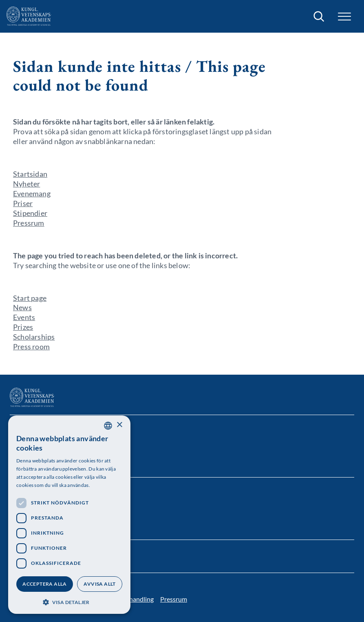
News (22, 307)
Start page (30, 298)
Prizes (23, 327)
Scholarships (34, 337)
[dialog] (69, 515)
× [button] (119, 425)
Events (24, 317)
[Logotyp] (29, 16)
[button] (344, 17)
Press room (31, 347)
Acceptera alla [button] (45, 584)
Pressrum (29, 223)
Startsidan (30, 174)
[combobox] (108, 426)
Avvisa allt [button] (99, 584)
